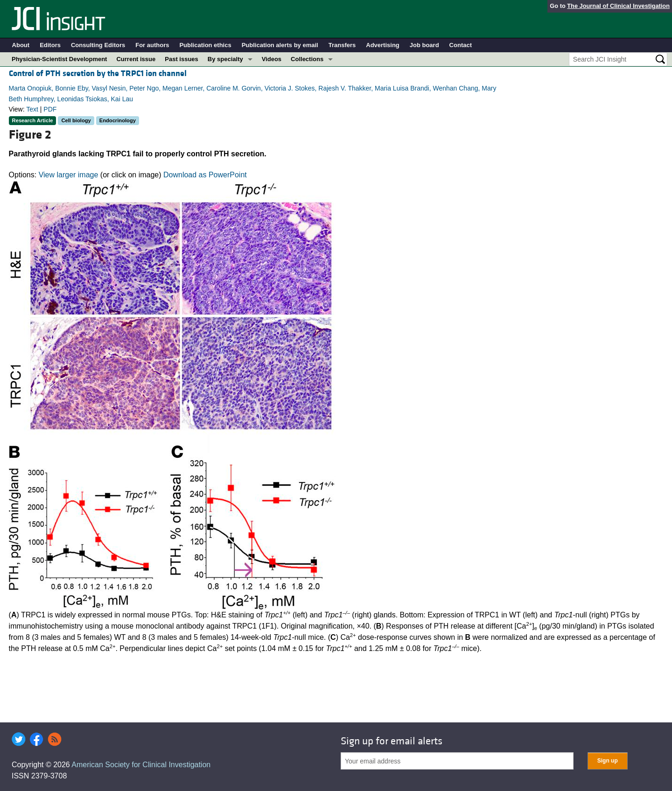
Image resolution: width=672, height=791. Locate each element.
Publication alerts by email (280, 45)
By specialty (225, 59)
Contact (461, 45)
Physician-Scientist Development (59, 59)
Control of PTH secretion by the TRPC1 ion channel (98, 73)
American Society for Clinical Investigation (141, 765)
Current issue (136, 59)
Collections (307, 59)
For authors (152, 45)
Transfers (342, 45)
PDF (50, 109)
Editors (50, 45)
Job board (424, 45)
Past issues (182, 59)
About (21, 45)
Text (32, 109)
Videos (272, 59)
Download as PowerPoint (205, 175)
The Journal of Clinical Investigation (618, 6)
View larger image (69, 175)
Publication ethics (205, 45)
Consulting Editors (98, 45)
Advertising (383, 45)
